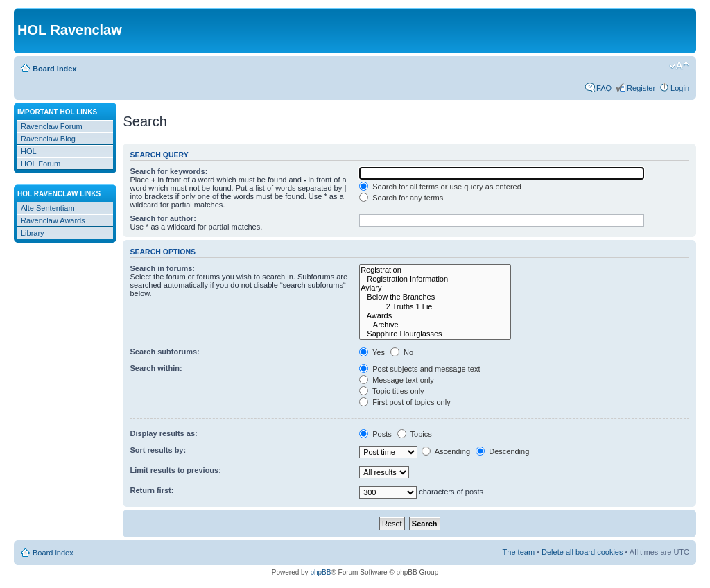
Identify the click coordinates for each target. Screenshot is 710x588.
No (402, 352)
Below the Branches (435, 297)
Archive (435, 325)
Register (641, 88)
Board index (55, 69)
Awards (435, 316)
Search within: (156, 368)
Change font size (679, 66)
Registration (435, 270)
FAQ (604, 88)
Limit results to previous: (175, 470)
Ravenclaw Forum (52, 126)
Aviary (435, 288)
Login (680, 88)
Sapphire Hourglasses (435, 334)
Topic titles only (391, 391)
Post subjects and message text (419, 369)
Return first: (151, 490)
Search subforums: (164, 352)
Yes (372, 352)
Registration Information (435, 279)
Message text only (397, 380)
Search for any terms (401, 198)
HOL (29, 151)
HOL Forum (41, 164)
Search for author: (163, 218)
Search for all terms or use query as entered (440, 187)
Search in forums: (162, 268)
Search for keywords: (168, 171)
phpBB (320, 572)
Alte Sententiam (48, 208)
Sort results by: (158, 450)
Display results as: (163, 433)
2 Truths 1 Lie (435, 307)
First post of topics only (405, 402)
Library (33, 233)
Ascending (446, 451)
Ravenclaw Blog (48, 139)
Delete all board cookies (582, 552)
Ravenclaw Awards (53, 220)
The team (519, 552)
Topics (415, 434)
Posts (375, 434)
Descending (502, 451)
